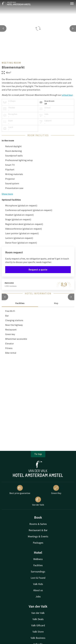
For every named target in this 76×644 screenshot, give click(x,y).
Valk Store (38, 632)
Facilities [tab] (20, 303)
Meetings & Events (38, 536)
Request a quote (38, 270)
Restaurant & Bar (38, 530)
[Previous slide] (3, 28)
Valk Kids (38, 584)
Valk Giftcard (38, 625)
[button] (5, 297)
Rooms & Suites (38, 524)
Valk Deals (38, 619)
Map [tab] (56, 303)
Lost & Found (38, 578)
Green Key (56, 490)
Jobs (38, 596)
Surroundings (38, 572)
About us (38, 590)
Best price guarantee (20, 490)
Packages (38, 543)
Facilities (38, 565)
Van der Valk (38, 501)
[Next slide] (73, 28)
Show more (7, 194)
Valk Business (38, 638)
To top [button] (38, 454)
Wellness (38, 559)
